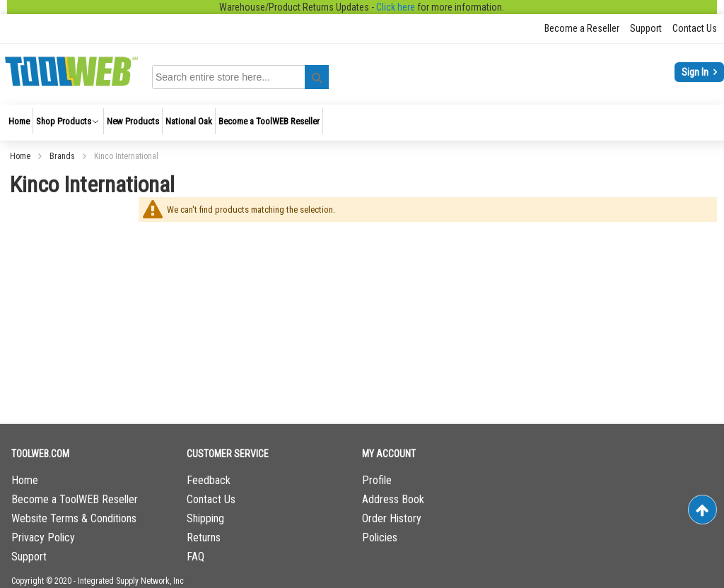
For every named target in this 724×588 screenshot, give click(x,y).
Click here (396, 7)
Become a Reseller (582, 28)
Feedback (209, 480)
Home (21, 156)
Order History (392, 518)
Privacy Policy (43, 537)
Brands (63, 156)
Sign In (696, 72)
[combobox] (243, 77)
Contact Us (695, 28)
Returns (204, 537)
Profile (377, 480)
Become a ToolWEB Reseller (75, 499)
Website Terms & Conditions (74, 518)
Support (646, 28)
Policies (380, 537)
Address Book (393, 499)
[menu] (362, 123)
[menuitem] (19, 121)
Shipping (205, 518)
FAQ (195, 557)
